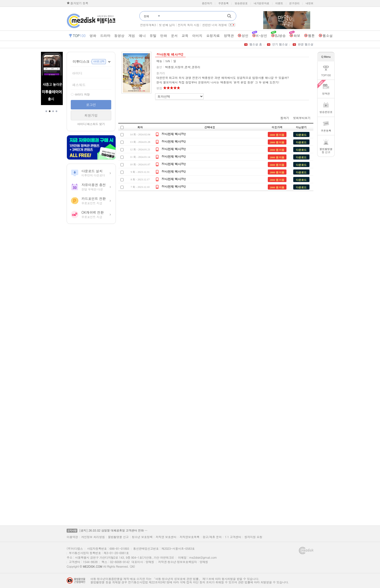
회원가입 (91, 115)
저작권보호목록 (190, 537)
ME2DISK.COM (93, 566)
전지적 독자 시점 (188, 25)
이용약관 (72, 537)
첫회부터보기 (302, 118)
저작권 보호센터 (166, 537)
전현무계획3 (148, 25)
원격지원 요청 (253, 537)
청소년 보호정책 (142, 537)
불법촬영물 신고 (118, 537)
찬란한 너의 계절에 (214, 25)
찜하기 (285, 118)
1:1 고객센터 (233, 537)
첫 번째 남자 (167, 25)
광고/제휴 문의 (212, 537)
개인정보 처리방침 (93, 537)
